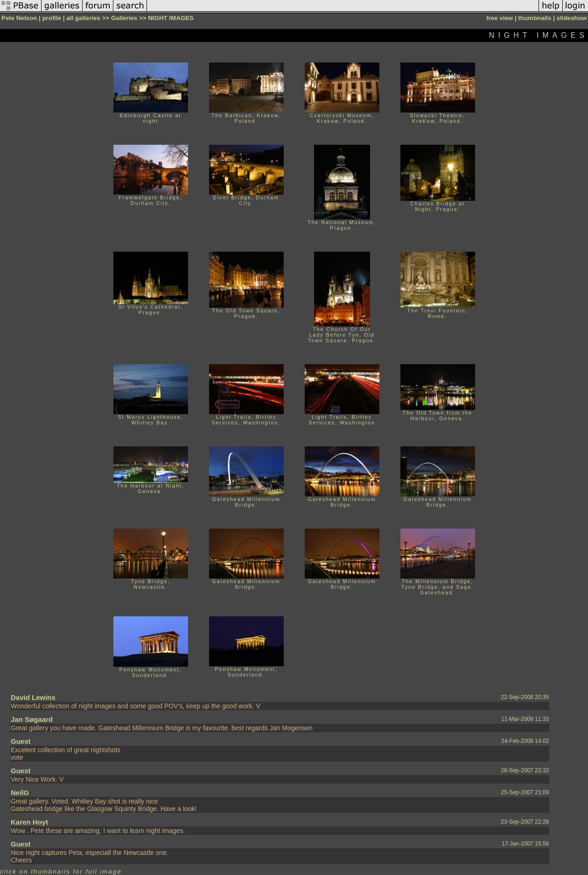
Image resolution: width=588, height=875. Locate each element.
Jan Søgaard (32, 719)
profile (52, 18)
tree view (500, 18)
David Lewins (33, 697)
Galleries (124, 18)
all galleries (83, 18)
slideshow (572, 18)
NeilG (20, 793)
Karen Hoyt (29, 822)
